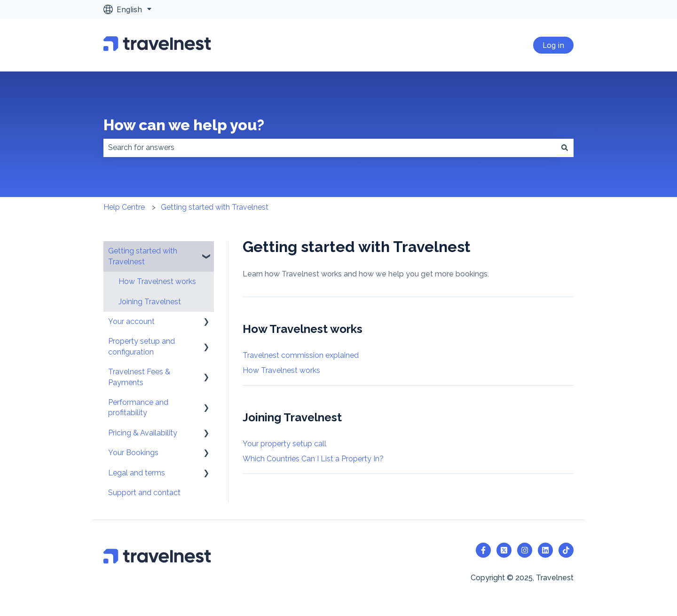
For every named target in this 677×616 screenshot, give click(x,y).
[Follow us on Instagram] (525, 550)
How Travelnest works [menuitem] (157, 281)
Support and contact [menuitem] (144, 493)
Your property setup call (284, 444)
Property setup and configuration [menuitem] (142, 346)
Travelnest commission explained (301, 355)
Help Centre (124, 207)
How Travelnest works (281, 370)
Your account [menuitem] (131, 321)
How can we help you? (184, 125)
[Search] (565, 148)
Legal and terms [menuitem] (137, 473)
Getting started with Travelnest (215, 207)
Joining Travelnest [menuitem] (150, 302)
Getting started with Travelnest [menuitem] (143, 256)
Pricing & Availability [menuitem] (143, 433)
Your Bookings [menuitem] (133, 453)
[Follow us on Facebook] (483, 550)
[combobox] (330, 148)
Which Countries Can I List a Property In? (313, 459)
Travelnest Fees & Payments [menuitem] (139, 377)
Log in (553, 45)
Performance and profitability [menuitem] (138, 407)
